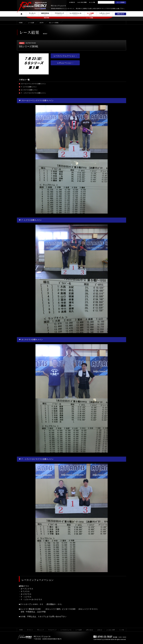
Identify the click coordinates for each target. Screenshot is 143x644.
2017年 (42, 23)
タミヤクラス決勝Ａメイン (29, 90)
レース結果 (31, 23)
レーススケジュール (66, 630)
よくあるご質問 (111, 630)
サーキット (30, 630)
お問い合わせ (89, 630)
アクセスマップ (52, 630)
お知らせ (100, 630)
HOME (21, 23)
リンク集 (121, 630)
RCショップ (41, 630)
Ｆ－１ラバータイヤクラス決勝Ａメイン (33, 93)
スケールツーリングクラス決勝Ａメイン (33, 84)
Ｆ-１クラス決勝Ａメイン (29, 87)
